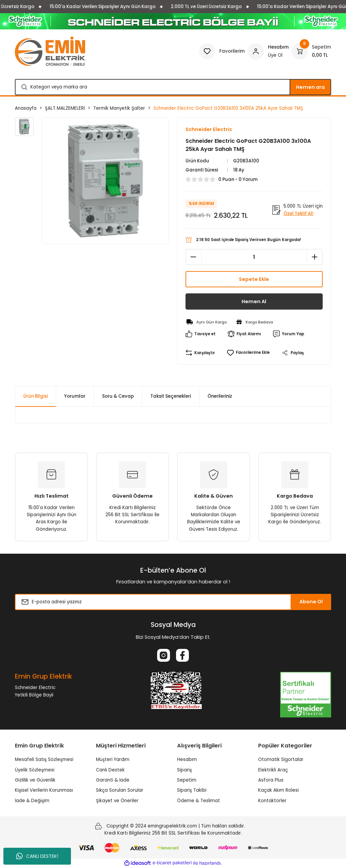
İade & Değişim (32, 801)
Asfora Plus (271, 780)
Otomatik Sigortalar (281, 759)
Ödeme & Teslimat (199, 801)
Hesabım (187, 759)
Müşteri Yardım (113, 759)
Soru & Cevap (118, 396)
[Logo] (50, 51)
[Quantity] (254, 257)
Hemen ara (310, 87)
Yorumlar (75, 396)
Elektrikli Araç (273, 770)
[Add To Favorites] (248, 353)
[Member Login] (268, 51)
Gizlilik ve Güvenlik (35, 780)
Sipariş (184, 770)
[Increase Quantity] (315, 257)
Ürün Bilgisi (35, 396)
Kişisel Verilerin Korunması (44, 790)
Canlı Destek (110, 770)
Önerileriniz (220, 396)
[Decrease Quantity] (194, 257)
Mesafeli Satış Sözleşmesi (44, 759)
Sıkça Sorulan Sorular (120, 790)
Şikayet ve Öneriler (117, 801)
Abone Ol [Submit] (311, 602)
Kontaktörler (272, 801)
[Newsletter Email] (173, 602)
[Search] (173, 87)
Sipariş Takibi (192, 790)
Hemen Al (254, 301)
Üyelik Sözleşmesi (35, 770)
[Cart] (311, 51)
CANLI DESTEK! (37, 856)
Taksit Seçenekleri (171, 396)
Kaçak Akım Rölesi (278, 790)
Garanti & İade (113, 780)
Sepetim (187, 780)
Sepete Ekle (254, 279)
